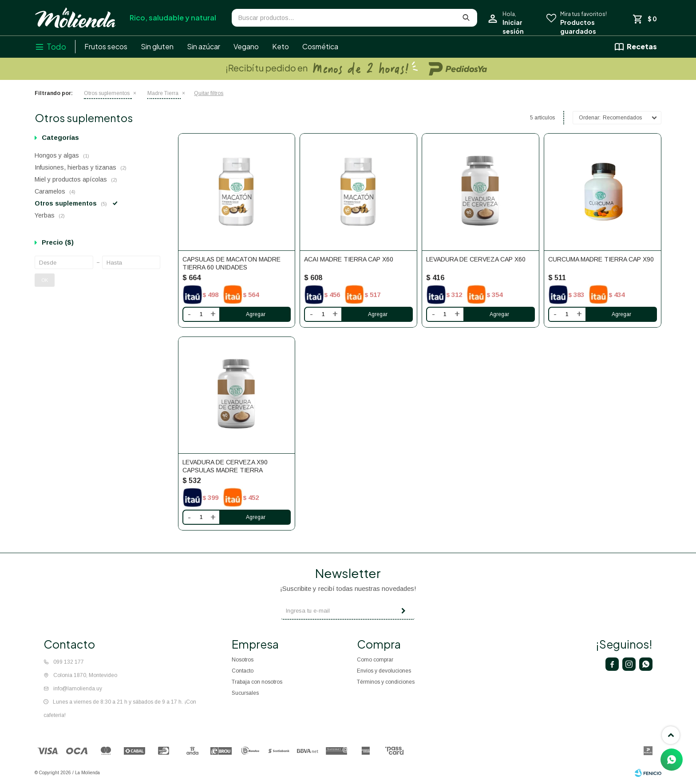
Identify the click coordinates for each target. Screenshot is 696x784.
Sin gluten (157, 46)
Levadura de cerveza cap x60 (476, 259)
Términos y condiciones (386, 682)
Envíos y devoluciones (384, 671)
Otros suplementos (107, 93)
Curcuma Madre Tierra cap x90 (601, 259)
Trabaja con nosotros (257, 682)
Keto (281, 46)
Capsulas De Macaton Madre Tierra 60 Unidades (231, 263)
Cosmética (320, 46)
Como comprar (375, 660)
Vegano (246, 46)
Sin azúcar (204, 46)
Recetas (642, 46)
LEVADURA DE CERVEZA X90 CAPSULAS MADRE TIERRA (225, 466)
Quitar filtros (209, 93)
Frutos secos (106, 46)
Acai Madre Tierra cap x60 (349, 259)
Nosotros (243, 660)
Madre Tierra (163, 93)
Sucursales (245, 693)
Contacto (243, 671)
